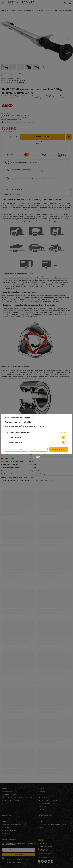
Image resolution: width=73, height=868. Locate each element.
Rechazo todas (38, 449)
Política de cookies (46, 425)
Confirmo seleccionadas (16, 449)
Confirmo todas (59, 449)
